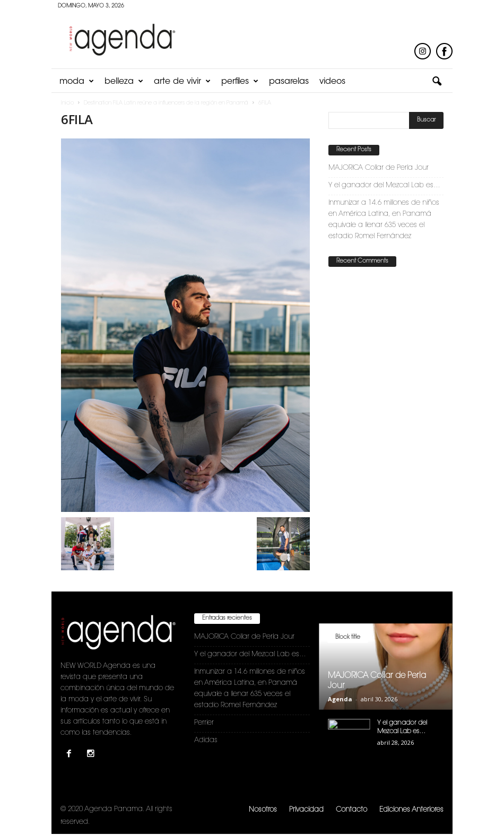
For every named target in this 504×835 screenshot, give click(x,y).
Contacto (351, 810)
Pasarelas (289, 82)
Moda (77, 82)
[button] (437, 82)
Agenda (340, 699)
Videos (332, 82)
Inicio (67, 103)
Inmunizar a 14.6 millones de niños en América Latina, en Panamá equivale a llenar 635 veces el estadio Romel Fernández (384, 220)
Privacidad (306, 810)
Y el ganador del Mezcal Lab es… (384, 185)
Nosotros (263, 810)
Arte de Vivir (182, 82)
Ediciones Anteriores (411, 810)
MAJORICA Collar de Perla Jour (379, 168)
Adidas (206, 740)
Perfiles (240, 82)
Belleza (124, 82)
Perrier (204, 723)
